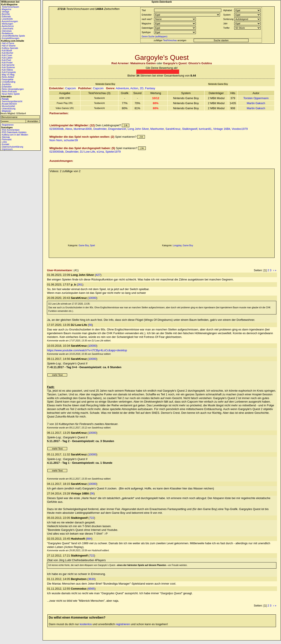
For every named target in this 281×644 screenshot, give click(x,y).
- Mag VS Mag (7, 75)
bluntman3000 (83, 129)
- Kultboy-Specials (9, 48)
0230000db (57, 129)
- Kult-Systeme (8, 67)
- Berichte (5, 14)
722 (92, 518)
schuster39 (71, 140)
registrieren (123, 624)
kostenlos (86, 624)
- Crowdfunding (8, 82)
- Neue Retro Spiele (10, 94)
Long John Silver (138, 129)
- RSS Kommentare (10, 130)
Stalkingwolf (190, 129)
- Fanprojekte (7, 79)
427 (98, 275)
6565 (91, 589)
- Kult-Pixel (6, 60)
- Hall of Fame (7, 43)
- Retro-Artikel (7, 77)
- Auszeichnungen (9, 21)
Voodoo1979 (240, 129)
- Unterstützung (8, 109)
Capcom (70, 88)
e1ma (100, 152)
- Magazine (6, 9)
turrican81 (205, 129)
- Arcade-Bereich (9, 104)
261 (80, 285)
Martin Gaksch (256, 103)
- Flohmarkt (6, 140)
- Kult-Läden (6, 58)
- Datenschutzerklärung (12, 147)
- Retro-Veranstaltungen (12, 89)
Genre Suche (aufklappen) (154, 37)
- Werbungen (7, 24)
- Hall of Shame (8, 46)
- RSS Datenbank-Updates (13, 132)
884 (89, 539)
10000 (92, 298)
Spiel (92, 245)
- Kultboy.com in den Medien (14, 135)
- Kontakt (5, 144)
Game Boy (84, 245)
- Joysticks (6, 84)
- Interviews (6, 31)
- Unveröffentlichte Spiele (13, 36)
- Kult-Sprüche (7, 65)
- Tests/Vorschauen (10, 7)
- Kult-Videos (7, 70)
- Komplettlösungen (10, 38)
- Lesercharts (7, 29)
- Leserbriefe (7, 19)
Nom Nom (56, 140)
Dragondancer (117, 129)
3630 (91, 579)
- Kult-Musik (6, 51)
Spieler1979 (113, 152)
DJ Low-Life (88, 152)
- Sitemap (5, 137)
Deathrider (100, 129)
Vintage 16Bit (222, 129)
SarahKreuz (173, 129)
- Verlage (5, 12)
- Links (4, 142)
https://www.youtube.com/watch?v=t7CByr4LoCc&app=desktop (87, 350)
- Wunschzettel (8, 106)
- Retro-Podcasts (9, 92)
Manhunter (157, 129)
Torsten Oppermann (256, 98)
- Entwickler (6, 87)
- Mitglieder (6, 111)
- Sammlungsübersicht (11, 101)
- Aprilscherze (7, 26)
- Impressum (7, 149)
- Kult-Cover (6, 55)
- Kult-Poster (7, 63)
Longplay (177, 245)
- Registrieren (7, 125)
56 (90, 325)
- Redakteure (7, 33)
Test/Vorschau (170, 40)
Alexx (69, 129)
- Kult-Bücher (7, 53)
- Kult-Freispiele (8, 72)
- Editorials (6, 17)
